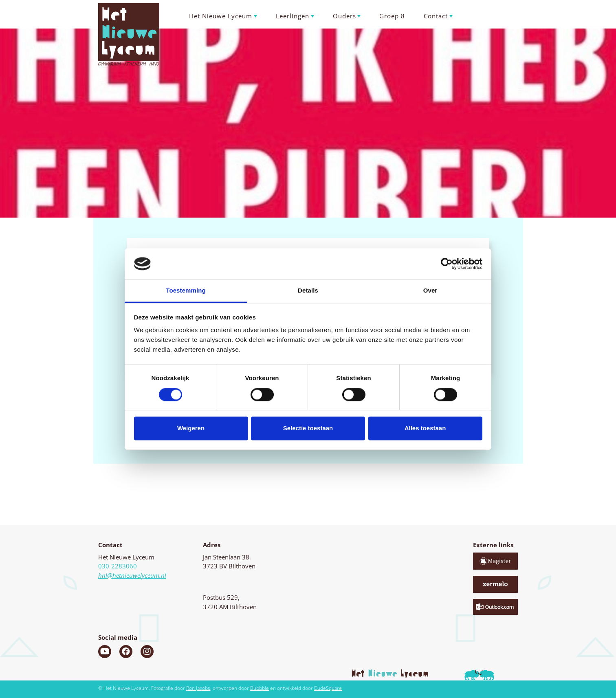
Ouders (344, 16)
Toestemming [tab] (186, 291)
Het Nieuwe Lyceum (221, 16)
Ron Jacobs (198, 688)
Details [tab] (308, 291)
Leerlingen (293, 16)
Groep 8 (392, 16)
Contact (436, 16)
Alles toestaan (425, 428)
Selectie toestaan (308, 428)
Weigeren (191, 428)
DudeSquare (328, 688)
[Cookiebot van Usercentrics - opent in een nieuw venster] (447, 264)
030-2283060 (118, 566)
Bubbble (260, 688)
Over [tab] (430, 291)
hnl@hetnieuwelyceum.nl (132, 575)
